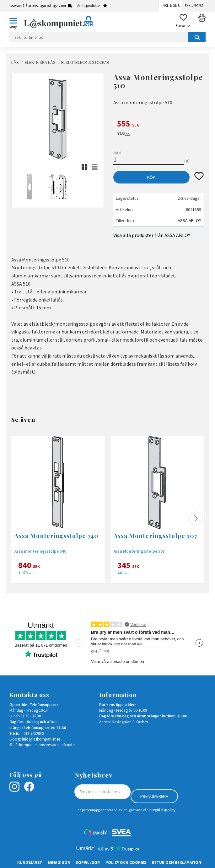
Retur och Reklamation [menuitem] (177, 862)
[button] (16, 22)
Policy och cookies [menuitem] (126, 862)
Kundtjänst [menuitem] (30, 862)
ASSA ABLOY (189, 220)
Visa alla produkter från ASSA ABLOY (152, 235)
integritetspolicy (162, 810)
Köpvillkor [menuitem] (88, 862)
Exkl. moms (194, 6)
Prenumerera (154, 796)
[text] (159, 125)
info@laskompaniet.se (41, 739)
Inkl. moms (171, 6)
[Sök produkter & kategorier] (107, 37)
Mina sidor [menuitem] (59, 862)
